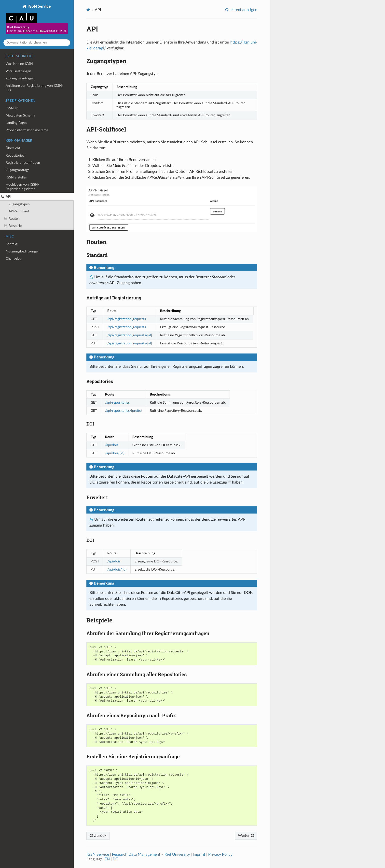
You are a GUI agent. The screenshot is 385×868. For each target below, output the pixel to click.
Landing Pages (16, 123)
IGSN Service (37, 20)
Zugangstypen (19, 204)
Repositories (15, 155)
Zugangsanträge (18, 170)
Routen (12, 219)
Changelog (14, 258)
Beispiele (13, 226)
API (6, 197)
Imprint (199, 854)
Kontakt (12, 244)
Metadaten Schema (20, 115)
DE (115, 859)
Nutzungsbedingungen (23, 251)
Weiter (246, 836)
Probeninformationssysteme (27, 130)
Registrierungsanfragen (23, 163)
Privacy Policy (220, 854)
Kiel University (177, 854)
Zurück (98, 836)
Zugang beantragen (20, 78)
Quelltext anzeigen (241, 10)
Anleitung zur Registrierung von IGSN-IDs (34, 88)
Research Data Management (136, 854)
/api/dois (112, 445)
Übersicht (13, 148)
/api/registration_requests (127, 319)
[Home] (88, 10)
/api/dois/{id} (115, 453)
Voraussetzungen (18, 71)
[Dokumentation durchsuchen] (37, 43)
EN (107, 859)
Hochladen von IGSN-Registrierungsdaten (22, 187)
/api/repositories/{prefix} (123, 411)
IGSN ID (12, 108)
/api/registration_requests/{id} (130, 335)
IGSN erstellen (16, 177)
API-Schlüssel (19, 211)
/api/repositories (117, 403)
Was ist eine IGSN (19, 64)
